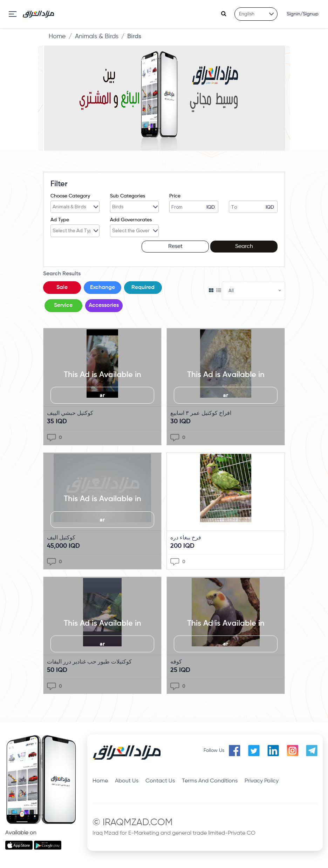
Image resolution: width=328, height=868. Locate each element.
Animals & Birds (97, 36)
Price (175, 196)
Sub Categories (128, 196)
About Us (127, 781)
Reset (182, 246)
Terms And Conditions (210, 781)
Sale (62, 287)
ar (102, 395)
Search (246, 246)
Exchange (103, 287)
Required (143, 287)
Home (57, 36)
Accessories (104, 305)
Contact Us (160, 781)
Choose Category (70, 196)
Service (64, 305)
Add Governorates (131, 220)
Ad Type (60, 220)
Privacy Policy (262, 781)
